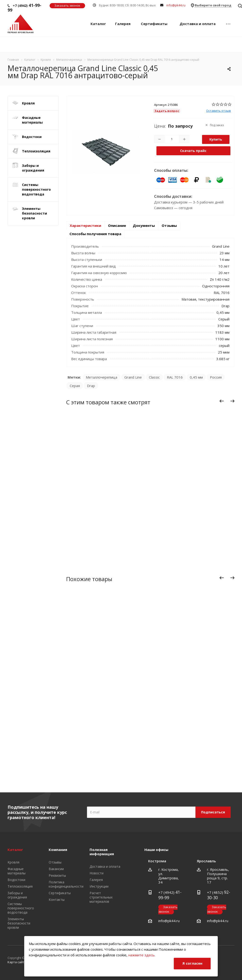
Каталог (98, 24)
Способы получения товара (95, 234)
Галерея (123, 24)
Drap (91, 386)
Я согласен (192, 963)
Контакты (57, 900)
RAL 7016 (175, 377)
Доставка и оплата (198, 24)
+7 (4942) (24, 8)
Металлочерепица (102, 377)
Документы (144, 225)
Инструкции (99, 886)
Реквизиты (57, 875)
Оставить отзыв (218, 111)
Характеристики (85, 225)
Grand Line (133, 377)
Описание (117, 225)
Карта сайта (17, 962)
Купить (216, 139)
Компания (58, 850)
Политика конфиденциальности (66, 884)
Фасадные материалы (32, 120)
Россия (216, 377)
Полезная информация (102, 852)
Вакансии (56, 869)
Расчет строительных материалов (101, 897)
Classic (154, 377)
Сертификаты (154, 24)
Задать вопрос (167, 111)
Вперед (234, 402)
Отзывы (169, 225)
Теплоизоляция (36, 151)
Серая (75, 386)
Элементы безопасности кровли (35, 213)
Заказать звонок (67, 5)
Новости (97, 873)
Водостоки (32, 137)
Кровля (28, 103)
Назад (222, 402)
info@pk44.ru (176, 5)
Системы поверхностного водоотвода (36, 189)
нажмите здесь (141, 955)
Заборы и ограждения (33, 168)
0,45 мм (196, 377)
